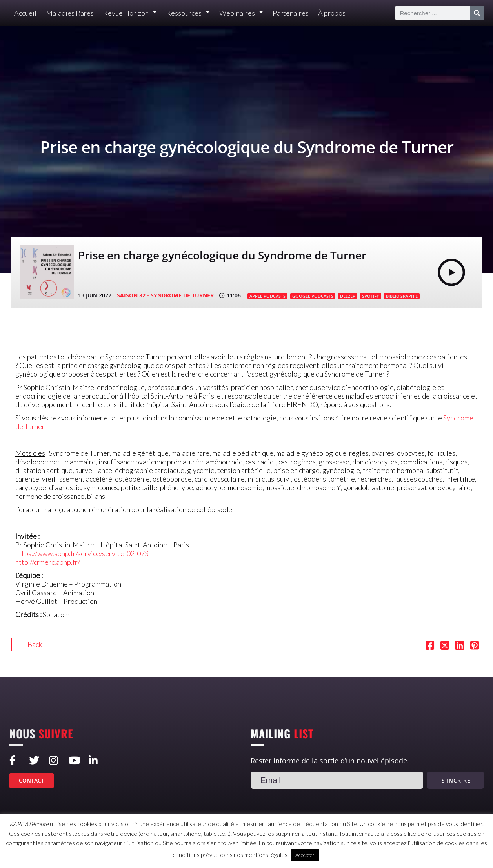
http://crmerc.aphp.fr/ (48, 562)
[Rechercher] (477, 13)
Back (35, 644)
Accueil (25, 13)
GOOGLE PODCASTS (313, 296)
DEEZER (348, 296)
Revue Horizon (130, 13)
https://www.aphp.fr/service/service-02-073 (82, 553)
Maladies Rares (70, 13)
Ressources (188, 13)
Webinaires (241, 13)
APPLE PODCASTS (267, 296)
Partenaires (291, 13)
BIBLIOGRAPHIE (402, 296)
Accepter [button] (305, 855)
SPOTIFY (371, 296)
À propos (332, 13)
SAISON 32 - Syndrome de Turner (165, 295)
